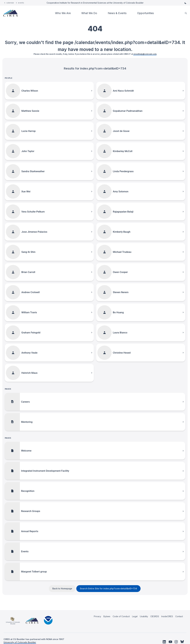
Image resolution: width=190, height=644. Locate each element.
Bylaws (107, 616)
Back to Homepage (62, 589)
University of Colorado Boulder (20, 642)
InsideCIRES (167, 616)
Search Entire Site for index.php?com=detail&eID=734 (108, 589)
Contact (179, 616)
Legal (135, 616)
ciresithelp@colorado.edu (145, 54)
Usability (144, 616)
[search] (186, 13)
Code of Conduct (121, 616)
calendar (10, 3)
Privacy (97, 616)
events (21, 3)
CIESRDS (155, 616)
